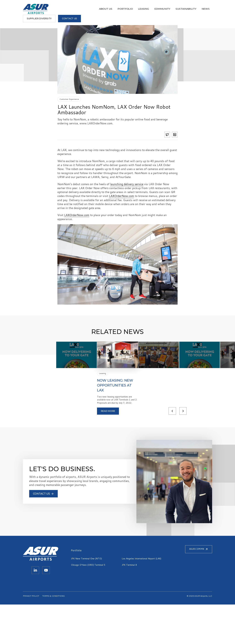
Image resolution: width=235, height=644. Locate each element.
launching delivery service (127, 184)
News (147, 9)
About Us (58, 9)
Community (108, 9)
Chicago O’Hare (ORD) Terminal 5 (88, 604)
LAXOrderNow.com (122, 196)
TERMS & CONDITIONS (53, 635)
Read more (69, 450)
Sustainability (130, 9)
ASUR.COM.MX (199, 589)
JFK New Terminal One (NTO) (86, 598)
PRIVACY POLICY (31, 635)
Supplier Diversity (170, 9)
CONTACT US (201, 9)
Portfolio (75, 9)
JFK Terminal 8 (129, 604)
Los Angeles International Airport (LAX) (141, 598)
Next (174, 450)
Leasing (91, 9)
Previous (163, 450)
